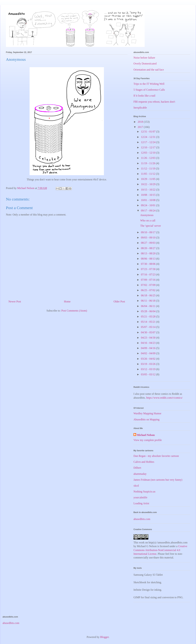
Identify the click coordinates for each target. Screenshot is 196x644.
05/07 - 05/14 (149, 327)
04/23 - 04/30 (149, 338)
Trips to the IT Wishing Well (149, 84)
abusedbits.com (142, 519)
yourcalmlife (140, 497)
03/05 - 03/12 (149, 374)
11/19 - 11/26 (148, 163)
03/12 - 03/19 (149, 369)
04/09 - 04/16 (149, 348)
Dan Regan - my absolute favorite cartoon (156, 456)
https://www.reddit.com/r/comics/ (164, 398)
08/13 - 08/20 (149, 253)
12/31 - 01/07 (149, 132)
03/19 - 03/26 (149, 364)
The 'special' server (151, 226)
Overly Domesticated (145, 64)
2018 (141, 122)
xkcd (136, 486)
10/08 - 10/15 (149, 195)
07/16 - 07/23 (149, 274)
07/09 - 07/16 (149, 280)
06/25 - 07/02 (149, 290)
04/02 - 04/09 (149, 353)
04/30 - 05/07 (149, 332)
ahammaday (140, 474)
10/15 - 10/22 (149, 190)
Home (67, 301)
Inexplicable (140, 108)
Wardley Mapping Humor (147, 413)
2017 (141, 127)
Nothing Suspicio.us (144, 492)
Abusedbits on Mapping (146, 419)
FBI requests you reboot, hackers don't (154, 102)
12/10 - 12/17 (149, 147)
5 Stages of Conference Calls (149, 90)
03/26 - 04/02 (149, 359)
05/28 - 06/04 (149, 311)
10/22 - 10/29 (149, 184)
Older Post (119, 301)
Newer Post (15, 301)
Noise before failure (144, 58)
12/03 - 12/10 (149, 153)
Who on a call (148, 220)
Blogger (105, 637)
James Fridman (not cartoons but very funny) (158, 480)
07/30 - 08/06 (149, 264)
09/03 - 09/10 (149, 238)
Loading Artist (141, 503)
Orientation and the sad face (149, 70)
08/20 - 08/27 (149, 248)
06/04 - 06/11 (149, 306)
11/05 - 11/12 (148, 174)
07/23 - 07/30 (149, 269)
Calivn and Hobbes (144, 462)
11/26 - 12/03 (149, 158)
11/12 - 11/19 (148, 169)
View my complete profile (148, 440)
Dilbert (137, 468)
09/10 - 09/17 (149, 232)
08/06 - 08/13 (149, 259)
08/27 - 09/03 (149, 243)
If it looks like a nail (144, 96)
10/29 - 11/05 (149, 179)
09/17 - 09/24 (149, 211)
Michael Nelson (146, 435)
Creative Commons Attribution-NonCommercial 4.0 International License (160, 550)
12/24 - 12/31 (149, 137)
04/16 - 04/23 (149, 343)
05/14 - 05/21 (149, 322)
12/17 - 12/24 (149, 142)
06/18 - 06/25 (149, 295)
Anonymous (147, 215)
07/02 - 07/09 (149, 285)
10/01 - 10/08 (149, 200)
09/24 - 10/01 (149, 205)
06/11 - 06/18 (149, 301)
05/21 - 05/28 (149, 317)
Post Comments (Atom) (74, 311)
